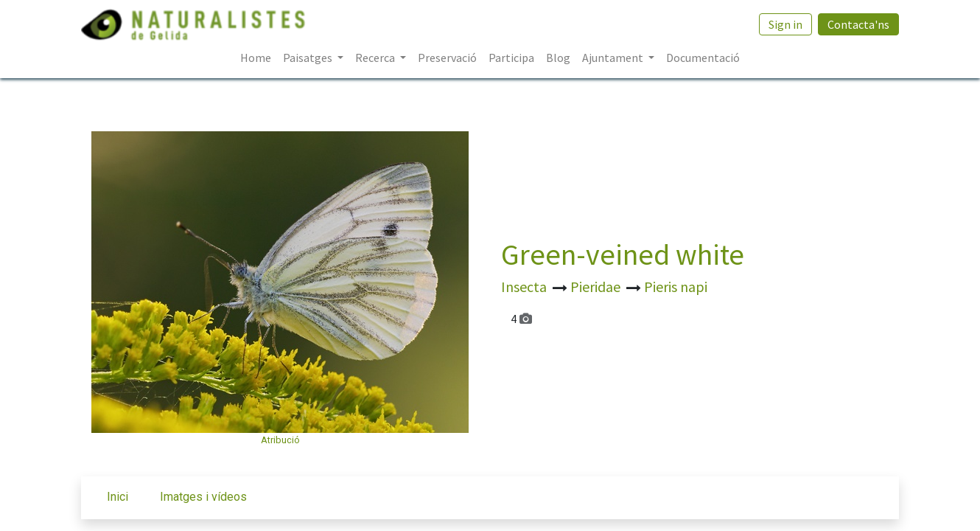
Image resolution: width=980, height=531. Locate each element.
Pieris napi (676, 287)
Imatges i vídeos (203, 497)
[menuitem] (256, 58)
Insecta (525, 287)
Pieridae (597, 287)
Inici (118, 497)
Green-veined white (623, 254)
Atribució (280, 440)
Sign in (785, 24)
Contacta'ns (858, 24)
